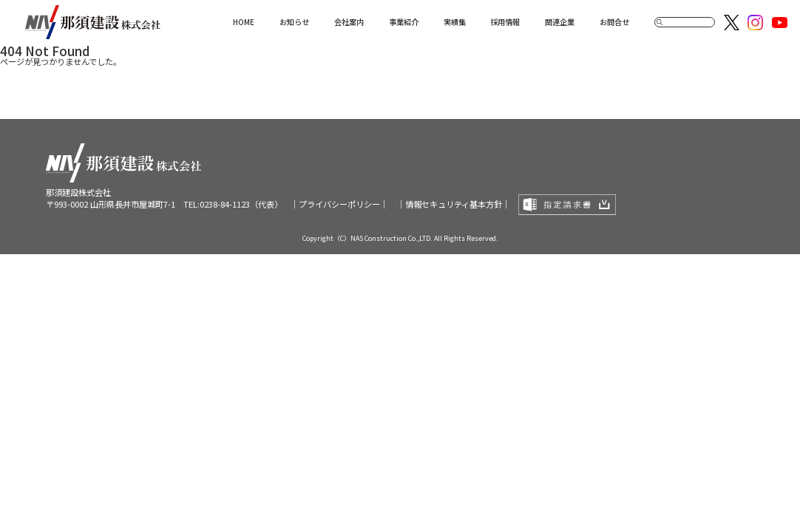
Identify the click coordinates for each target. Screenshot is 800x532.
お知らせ (294, 22)
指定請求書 (567, 205)
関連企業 (560, 22)
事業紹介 (404, 22)
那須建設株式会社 (93, 22)
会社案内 (349, 22)
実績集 (455, 22)
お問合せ (614, 22)
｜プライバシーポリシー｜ (339, 204)
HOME (244, 22)
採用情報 (505, 22)
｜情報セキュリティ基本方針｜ (454, 204)
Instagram (755, 23)
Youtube (780, 23)
